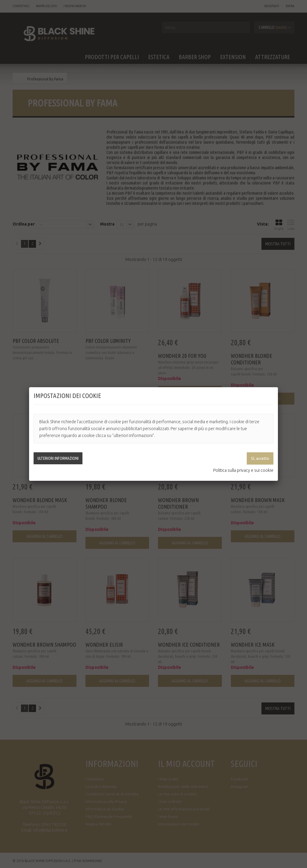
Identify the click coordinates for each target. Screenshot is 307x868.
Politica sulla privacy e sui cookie (243, 470)
